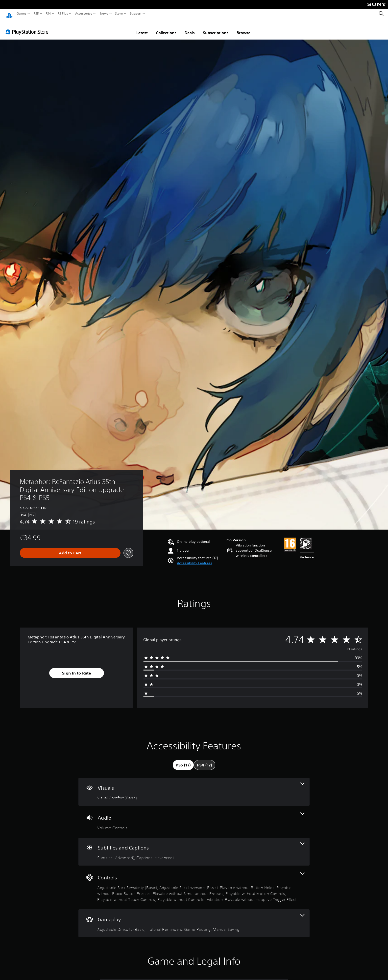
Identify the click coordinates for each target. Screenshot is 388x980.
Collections (166, 28)
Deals (190, 28)
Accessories (84, 14)
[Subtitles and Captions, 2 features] (194, 847)
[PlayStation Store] (28, 27)
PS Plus (63, 14)
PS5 (36, 14)
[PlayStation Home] (9, 14)
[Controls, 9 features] (194, 883)
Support (136, 14)
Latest (142, 28)
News (104, 14)
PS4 (48, 14)
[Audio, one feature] (194, 817)
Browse (243, 28)
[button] (194, 558)
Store (119, 14)
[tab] (183, 760)
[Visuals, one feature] (194, 787)
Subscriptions (216, 28)
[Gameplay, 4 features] (194, 919)
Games (22, 14)
